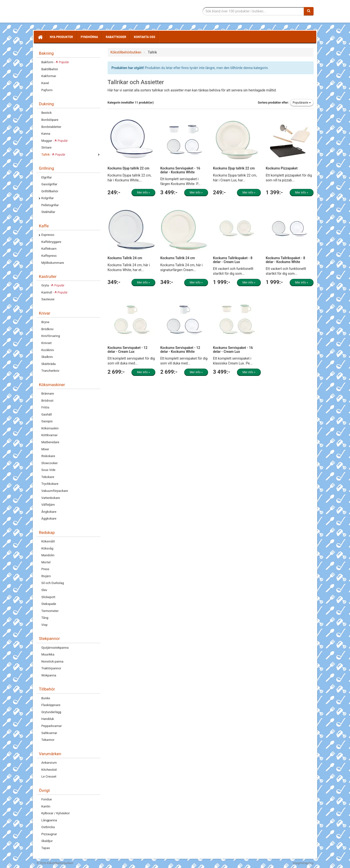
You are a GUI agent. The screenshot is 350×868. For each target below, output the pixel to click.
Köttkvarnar (49, 435)
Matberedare (50, 442)
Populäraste (302, 103)
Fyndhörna (89, 37)
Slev (44, 590)
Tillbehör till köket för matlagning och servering (71, 11)
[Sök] (309, 11)
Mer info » (144, 193)
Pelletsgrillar (50, 205)
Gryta (53, 285)
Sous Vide (48, 470)
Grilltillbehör (50, 191)
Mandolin (48, 555)
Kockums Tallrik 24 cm (125, 258)
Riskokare (48, 456)
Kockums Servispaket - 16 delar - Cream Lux (233, 350)
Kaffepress (49, 256)
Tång (45, 618)
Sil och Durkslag (53, 583)
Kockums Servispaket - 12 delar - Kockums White (180, 350)
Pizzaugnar (49, 834)
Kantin (46, 806)
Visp (44, 625)
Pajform (47, 90)
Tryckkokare (50, 484)
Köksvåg (47, 548)
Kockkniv (48, 350)
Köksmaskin (50, 428)
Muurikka (48, 654)
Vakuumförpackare (55, 491)
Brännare (48, 394)
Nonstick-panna (52, 661)
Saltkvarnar (49, 733)
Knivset (47, 343)
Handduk (48, 719)
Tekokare (48, 477)
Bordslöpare (50, 120)
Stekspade (49, 604)
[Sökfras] (253, 11)
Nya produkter (61, 37)
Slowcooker (49, 463)
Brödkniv (47, 329)
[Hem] (40, 37)
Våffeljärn (48, 505)
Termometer (50, 611)
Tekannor (48, 740)
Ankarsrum (49, 763)
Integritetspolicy (303, 863)
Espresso (48, 235)
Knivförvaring (51, 336)
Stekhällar (48, 212)
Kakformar (49, 76)
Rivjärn (46, 576)
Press (45, 569)
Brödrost (47, 401)
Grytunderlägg (51, 712)
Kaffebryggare (51, 242)
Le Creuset (49, 776)
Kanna (46, 134)
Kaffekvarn (49, 249)
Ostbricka (48, 827)
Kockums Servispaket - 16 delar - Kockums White (180, 170)
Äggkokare (49, 518)
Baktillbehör (50, 69)
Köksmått (48, 541)
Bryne (45, 322)
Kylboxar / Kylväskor (56, 813)
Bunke (46, 698)
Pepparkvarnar (52, 726)
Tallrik (53, 155)
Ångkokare (49, 512)
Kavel (45, 83)
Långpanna (49, 820)
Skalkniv (47, 357)
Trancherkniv (50, 371)
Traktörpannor (51, 668)
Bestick (47, 113)
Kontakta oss (144, 37)
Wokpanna (49, 675)
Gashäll (47, 414)
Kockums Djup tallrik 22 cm (129, 168)
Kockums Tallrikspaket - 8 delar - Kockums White (285, 260)
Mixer (45, 449)
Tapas (46, 848)
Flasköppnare (51, 705)
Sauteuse (48, 299)
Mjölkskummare (53, 263)
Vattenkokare (51, 498)
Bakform (55, 62)
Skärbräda (48, 364)
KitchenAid (49, 770)
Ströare (46, 147)
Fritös (45, 407)
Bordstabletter (51, 127)
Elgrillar (47, 177)
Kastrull (54, 292)
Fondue (47, 799)
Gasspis (47, 421)
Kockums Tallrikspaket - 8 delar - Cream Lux (233, 260)
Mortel (46, 562)
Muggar (55, 141)
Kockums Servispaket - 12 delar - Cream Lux (128, 350)
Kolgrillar (48, 198)
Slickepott (48, 597)
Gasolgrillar (49, 184)
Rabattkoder (116, 37)
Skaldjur (47, 841)
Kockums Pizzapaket (282, 168)
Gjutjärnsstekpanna (55, 648)
